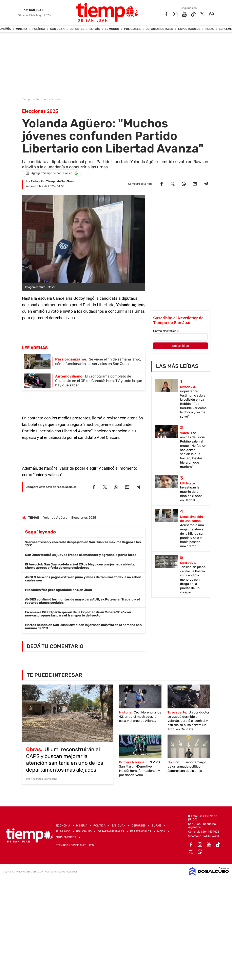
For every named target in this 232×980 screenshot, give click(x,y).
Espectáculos (189, 29)
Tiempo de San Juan (35, 99)
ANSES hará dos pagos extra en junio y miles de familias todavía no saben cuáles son (83, 579)
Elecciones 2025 (84, 518)
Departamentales (159, 29)
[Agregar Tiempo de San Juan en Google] (52, 173)
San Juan (57, 29)
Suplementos (66, 837)
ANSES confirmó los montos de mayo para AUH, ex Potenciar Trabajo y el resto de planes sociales (82, 601)
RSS (91, 845)
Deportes (77, 29)
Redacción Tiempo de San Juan (52, 181)
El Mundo (112, 29)
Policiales (132, 29)
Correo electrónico (166, 331)
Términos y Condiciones (71, 845)
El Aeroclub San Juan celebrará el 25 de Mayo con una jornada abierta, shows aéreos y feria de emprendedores (80, 566)
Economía (63, 826)
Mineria (22, 29)
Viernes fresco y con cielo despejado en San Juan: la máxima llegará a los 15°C (83, 544)
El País (95, 29)
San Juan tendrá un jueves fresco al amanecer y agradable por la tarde (81, 555)
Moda (210, 29)
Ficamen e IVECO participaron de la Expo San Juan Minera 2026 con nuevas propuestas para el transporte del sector (78, 614)
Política (39, 29)
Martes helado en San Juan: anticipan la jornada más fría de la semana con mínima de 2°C (83, 626)
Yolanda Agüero (55, 518)
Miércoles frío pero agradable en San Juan (59, 590)
